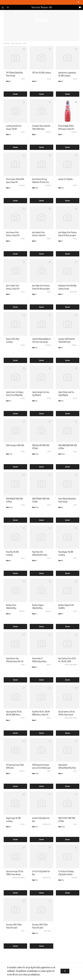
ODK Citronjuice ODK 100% (15, 445)
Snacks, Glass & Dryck (16, 44)
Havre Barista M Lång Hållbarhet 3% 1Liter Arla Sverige (40, 182)
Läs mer (15, 94)
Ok (65, 971)
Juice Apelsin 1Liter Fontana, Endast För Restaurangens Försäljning (41, 235)
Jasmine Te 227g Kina (65, 179)
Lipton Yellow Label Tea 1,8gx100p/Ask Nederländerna (66, 395)
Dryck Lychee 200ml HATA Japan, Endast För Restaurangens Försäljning (15, 182)
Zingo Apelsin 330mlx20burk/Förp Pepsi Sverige (67, 768)
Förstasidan (6, 44)
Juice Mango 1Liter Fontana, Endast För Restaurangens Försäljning (68, 235)
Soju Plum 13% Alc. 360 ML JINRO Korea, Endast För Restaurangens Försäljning (41, 715)
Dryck (25, 44)
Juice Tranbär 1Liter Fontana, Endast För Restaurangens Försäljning (15, 289)
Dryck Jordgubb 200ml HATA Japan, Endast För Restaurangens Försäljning (67, 129)
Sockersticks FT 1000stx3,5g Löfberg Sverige (39, 661)
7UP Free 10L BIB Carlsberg (41, 73)
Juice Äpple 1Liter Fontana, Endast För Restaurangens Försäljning (41, 289)
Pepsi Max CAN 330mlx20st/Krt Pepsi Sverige (40, 555)
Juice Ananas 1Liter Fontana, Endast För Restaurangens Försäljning (15, 235)
